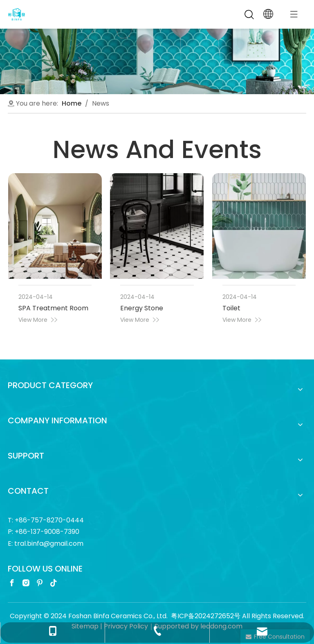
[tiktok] (54, 583)
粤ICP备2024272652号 (206, 616)
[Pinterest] (40, 583)
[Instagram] (26, 583)
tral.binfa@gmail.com (49, 543)
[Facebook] (12, 583)
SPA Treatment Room (53, 308)
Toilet (231, 308)
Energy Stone (142, 308)
